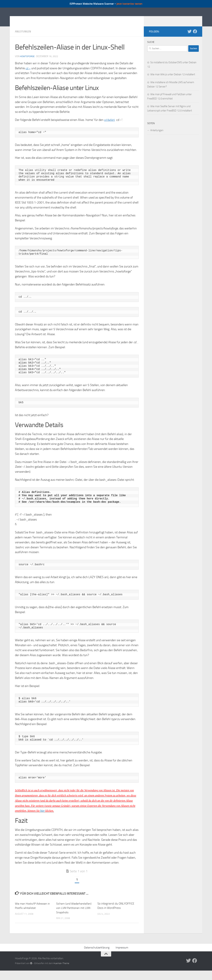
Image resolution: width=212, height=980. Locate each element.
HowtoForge (34, 19)
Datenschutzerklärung (97, 957)
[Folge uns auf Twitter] (189, 37)
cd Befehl (110, 125)
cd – (28, 73)
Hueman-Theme (61, 973)
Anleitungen (24, 37)
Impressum (122, 957)
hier (43, 816)
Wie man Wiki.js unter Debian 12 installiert (173, 80)
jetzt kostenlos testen (129, 4)
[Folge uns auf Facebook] (195, 37)
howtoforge (27, 61)
